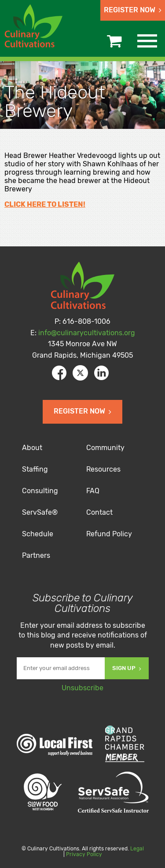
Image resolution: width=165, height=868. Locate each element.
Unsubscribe (82, 688)
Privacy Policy (84, 854)
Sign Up (127, 668)
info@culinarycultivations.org (87, 333)
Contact (99, 512)
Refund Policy (109, 534)
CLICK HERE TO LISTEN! (45, 204)
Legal (137, 849)
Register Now (133, 10)
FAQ (93, 491)
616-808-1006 (86, 321)
